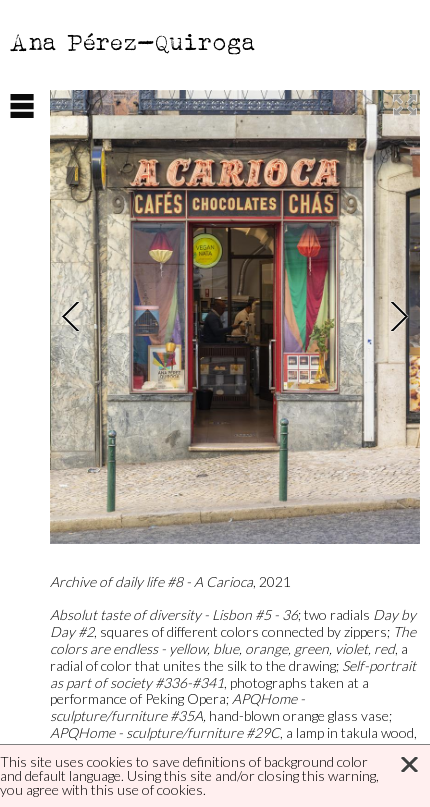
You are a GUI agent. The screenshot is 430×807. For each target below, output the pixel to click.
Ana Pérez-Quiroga (133, 41)
